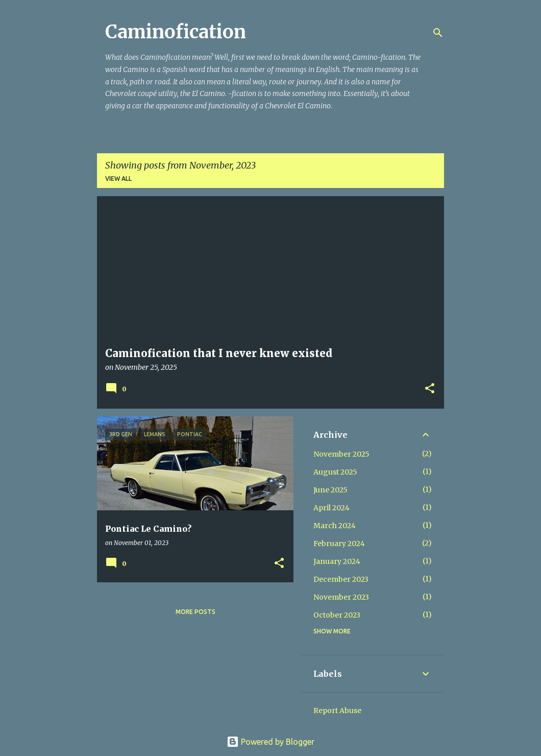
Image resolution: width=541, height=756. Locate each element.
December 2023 (341, 579)
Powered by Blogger (270, 742)
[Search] (438, 33)
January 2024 (337, 561)
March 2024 (335, 526)
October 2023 (337, 615)
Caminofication (176, 32)
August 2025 (335, 472)
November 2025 (341, 454)
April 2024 (331, 508)
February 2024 (339, 544)
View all (118, 179)
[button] (430, 389)
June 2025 (330, 490)
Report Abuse (337, 711)
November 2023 (341, 597)
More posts (195, 612)
